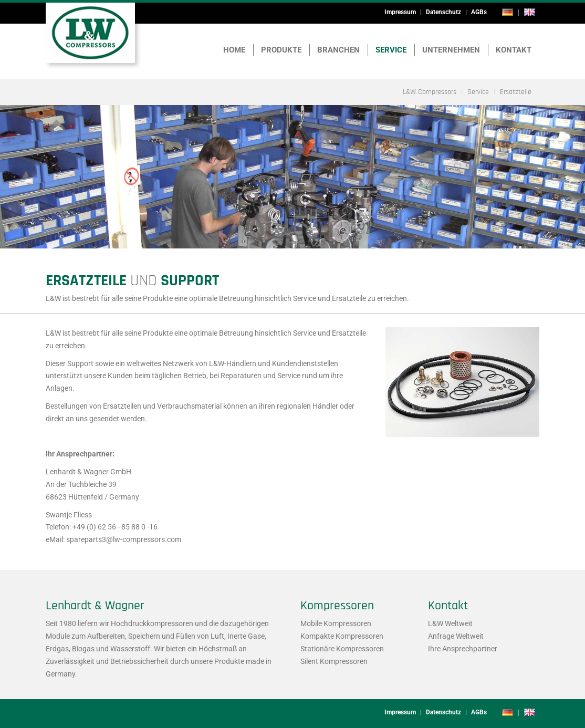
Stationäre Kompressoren (342, 649)
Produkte (281, 50)
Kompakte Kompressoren (342, 636)
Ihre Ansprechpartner (463, 649)
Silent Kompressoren (334, 661)
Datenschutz (443, 12)
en (529, 12)
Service (391, 50)
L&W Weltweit (450, 623)
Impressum (400, 12)
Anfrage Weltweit (456, 636)
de (508, 12)
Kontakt (514, 50)
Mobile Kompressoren (336, 623)
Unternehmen (451, 50)
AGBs (479, 12)
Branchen (338, 50)
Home (234, 50)
